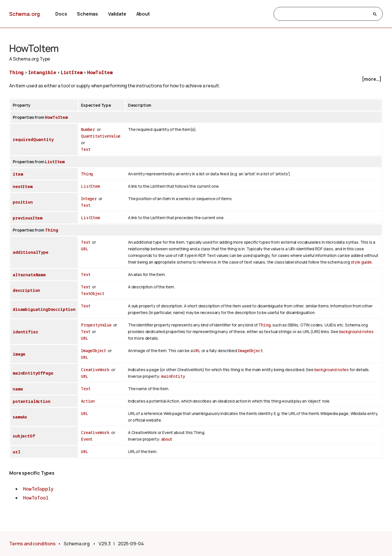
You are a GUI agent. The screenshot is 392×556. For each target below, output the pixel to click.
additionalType (31, 252)
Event (87, 439)
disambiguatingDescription (44, 309)
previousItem (28, 218)
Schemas (87, 14)
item (18, 174)
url (17, 452)
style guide (361, 262)
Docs (61, 14)
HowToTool (36, 498)
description (26, 290)
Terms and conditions (32, 544)
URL (85, 249)
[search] (323, 14)
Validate (117, 14)
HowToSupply (38, 489)
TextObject (93, 293)
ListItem (72, 72)
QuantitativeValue (101, 136)
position (23, 202)
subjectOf (24, 436)
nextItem (23, 186)
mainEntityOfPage (33, 373)
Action (88, 401)
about (167, 439)
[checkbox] (196, 79)
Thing (16, 72)
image (19, 354)
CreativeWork (95, 370)
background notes (356, 331)
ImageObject (94, 351)
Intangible (42, 72)
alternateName (29, 275)
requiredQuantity (33, 139)
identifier (25, 332)
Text (86, 149)
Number (88, 129)
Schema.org (24, 14)
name (18, 389)
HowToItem (100, 72)
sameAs (20, 417)
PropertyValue (96, 325)
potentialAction (32, 401)
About (143, 14)
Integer (89, 199)
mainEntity (173, 376)
